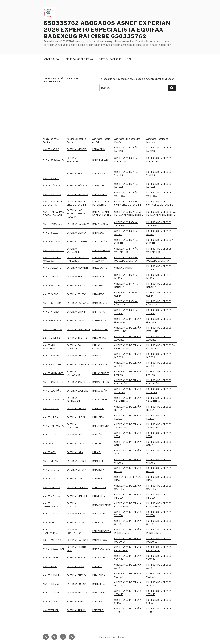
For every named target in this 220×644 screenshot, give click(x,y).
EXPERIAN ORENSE (77, 461)
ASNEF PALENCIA (52, 540)
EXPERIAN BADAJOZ (77, 285)
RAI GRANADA (99, 321)
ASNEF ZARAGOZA (52, 224)
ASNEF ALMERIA (51, 338)
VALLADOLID (74, 252)
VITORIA (150, 313)
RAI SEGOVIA (99, 593)
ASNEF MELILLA (51, 496)
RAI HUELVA (98, 408)
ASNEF (47, 329)
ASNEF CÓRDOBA (52, 303)
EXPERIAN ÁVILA (75, 566)
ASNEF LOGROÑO (52, 391)
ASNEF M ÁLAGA (51, 186)
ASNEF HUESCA (51, 584)
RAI (129, 59)
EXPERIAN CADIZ (76, 443)
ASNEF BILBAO (51, 233)
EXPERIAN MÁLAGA (77, 186)
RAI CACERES (99, 487)
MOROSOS (166, 310)
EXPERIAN (72, 249)
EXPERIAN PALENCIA (78, 540)
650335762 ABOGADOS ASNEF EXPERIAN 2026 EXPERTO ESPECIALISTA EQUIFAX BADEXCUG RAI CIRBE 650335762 (107, 30)
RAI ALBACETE (100, 364)
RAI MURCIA (98, 277)
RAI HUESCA (98, 584)
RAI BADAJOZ (99, 285)
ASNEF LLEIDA (50, 417)
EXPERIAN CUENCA (77, 575)
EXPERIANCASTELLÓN (78, 382)
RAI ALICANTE (100, 268)
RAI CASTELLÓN (101, 382)
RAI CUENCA (99, 575)
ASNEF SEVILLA (51, 178)
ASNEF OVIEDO (51, 294)
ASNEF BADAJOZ (51, 285)
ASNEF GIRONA (51, 470)
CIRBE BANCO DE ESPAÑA (79, 59)
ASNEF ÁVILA (50, 566)
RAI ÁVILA (97, 566)
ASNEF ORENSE (51, 461)
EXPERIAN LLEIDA (76, 417)
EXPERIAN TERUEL (76, 610)
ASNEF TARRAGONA (53, 426)
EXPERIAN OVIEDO (76, 294)
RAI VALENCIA (100, 194)
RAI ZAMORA (99, 558)
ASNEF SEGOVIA (51, 593)
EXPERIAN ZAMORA (77, 558)
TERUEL (118, 612)
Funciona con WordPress (112, 637)
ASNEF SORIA (50, 601)
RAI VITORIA (98, 312)
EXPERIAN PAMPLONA (78, 329)
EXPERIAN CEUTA (76, 522)
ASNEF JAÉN (49, 452)
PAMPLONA (56, 329)
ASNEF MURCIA (51, 277)
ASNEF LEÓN (50, 435)
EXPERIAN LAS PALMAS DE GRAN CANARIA (76, 214)
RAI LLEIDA (98, 417)
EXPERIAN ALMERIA (77, 338)
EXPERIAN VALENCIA (78, 194)
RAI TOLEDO (99, 514)
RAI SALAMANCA (101, 400)
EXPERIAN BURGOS (77, 356)
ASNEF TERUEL (51, 610)
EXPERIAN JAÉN (75, 452)
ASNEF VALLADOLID (54, 250)
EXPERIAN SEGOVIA (77, 593)
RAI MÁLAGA (99, 186)
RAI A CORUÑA (100, 242)
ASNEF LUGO (49, 479)
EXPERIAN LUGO (75, 479)
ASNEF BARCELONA (53, 160)
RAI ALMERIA (99, 338)
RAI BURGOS (99, 356)
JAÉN (117, 454)
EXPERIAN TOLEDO (77, 514)
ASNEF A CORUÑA (52, 242)
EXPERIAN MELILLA (77, 496)
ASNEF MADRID (51, 149)
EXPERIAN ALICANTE (78, 268)
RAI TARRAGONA (101, 426)
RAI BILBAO (98, 233)
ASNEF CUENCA (51, 575)
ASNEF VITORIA (51, 312)
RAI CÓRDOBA (100, 303)
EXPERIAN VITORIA (76, 312)
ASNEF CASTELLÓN (53, 382)
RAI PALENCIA (100, 540)
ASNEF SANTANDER (53, 373)
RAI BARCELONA (101, 160)
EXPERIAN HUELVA (76, 408)
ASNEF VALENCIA (52, 194)
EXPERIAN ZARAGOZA (78, 224)
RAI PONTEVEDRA (102, 531)
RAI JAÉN (97, 452)
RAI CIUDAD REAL (101, 549)
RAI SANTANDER (101, 373)
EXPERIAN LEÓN (75, 435)
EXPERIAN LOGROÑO (78, 391)
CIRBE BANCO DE (123, 451)
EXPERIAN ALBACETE (78, 364)
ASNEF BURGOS (51, 356)
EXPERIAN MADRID (77, 149)
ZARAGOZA (102, 224)
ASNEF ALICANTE (52, 268)
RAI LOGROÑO (100, 391)
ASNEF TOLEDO (51, 514)
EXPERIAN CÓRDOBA (78, 303)
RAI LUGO (97, 479)
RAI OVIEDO (98, 294)
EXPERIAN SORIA (76, 601)
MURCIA (82, 277)
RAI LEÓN (97, 435)
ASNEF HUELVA (51, 408)
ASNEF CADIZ (50, 443)
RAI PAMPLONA (100, 329)
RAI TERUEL (98, 610)
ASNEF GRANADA (52, 321)
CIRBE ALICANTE (123, 268)
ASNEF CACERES (52, 487)
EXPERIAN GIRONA (76, 470)
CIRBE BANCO (122, 371)
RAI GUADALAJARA (102, 505)
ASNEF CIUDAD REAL (54, 549)
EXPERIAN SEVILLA (77, 174)
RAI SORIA (97, 601)
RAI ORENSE (99, 461)
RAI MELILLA (99, 496)
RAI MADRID (99, 149)
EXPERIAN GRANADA (78, 321)
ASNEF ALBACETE (52, 364)
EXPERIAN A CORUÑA (78, 242)
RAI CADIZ (97, 443)
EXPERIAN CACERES (77, 487)
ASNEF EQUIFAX (52, 59)
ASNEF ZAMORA (51, 558)
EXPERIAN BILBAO (76, 233)
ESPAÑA (137, 451)
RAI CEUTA (98, 522)
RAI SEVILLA (99, 174)
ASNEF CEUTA (50, 522)
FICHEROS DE (153, 310)
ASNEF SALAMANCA (53, 400)
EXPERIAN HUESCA (76, 584)
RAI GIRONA (98, 470)
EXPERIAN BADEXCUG (110, 59)
